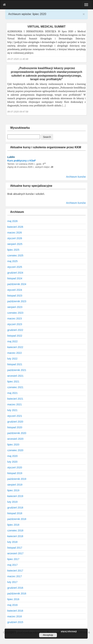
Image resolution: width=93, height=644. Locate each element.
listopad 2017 (15, 548)
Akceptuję (48, 635)
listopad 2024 (15, 278)
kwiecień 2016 (15, 611)
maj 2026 (12, 221)
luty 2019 (12, 502)
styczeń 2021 (15, 416)
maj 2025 (12, 261)
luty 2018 (12, 542)
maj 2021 (12, 393)
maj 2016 (12, 605)
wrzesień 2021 (15, 376)
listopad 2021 (15, 364)
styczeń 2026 (15, 238)
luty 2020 (12, 462)
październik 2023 (17, 301)
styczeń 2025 (15, 267)
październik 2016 (17, 594)
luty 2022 (12, 359)
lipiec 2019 (13, 490)
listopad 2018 (15, 513)
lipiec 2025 (13, 250)
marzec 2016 (15, 616)
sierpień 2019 (15, 485)
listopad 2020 (15, 427)
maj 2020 (12, 456)
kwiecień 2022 (15, 347)
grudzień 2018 (15, 508)
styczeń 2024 (15, 290)
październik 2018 (17, 519)
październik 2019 (17, 479)
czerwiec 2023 (15, 313)
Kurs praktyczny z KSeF (22, 161)
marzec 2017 (15, 576)
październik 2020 (17, 433)
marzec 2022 (15, 353)
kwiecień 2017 (15, 571)
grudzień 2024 (15, 273)
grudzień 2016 (15, 588)
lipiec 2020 (13, 445)
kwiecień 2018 (15, 536)
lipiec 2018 (13, 525)
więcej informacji (69, 631)
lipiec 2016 (13, 599)
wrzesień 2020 (15, 439)
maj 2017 (12, 565)
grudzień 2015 (15, 622)
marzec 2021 (15, 404)
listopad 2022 (15, 336)
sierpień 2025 (15, 244)
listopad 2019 (15, 473)
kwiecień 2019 (15, 496)
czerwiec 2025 (15, 255)
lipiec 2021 (13, 382)
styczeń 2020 (15, 467)
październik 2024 (17, 284)
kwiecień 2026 (15, 227)
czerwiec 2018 (15, 530)
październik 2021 (17, 370)
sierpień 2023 (15, 307)
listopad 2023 (15, 296)
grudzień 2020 (15, 422)
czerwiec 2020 (15, 450)
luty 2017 (12, 582)
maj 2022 (12, 341)
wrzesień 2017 (15, 553)
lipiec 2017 (13, 559)
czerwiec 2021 (15, 387)
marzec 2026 (15, 233)
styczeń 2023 (15, 324)
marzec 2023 (15, 319)
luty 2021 (12, 410)
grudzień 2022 (15, 330)
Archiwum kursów (76, 177)
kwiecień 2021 (15, 399)
